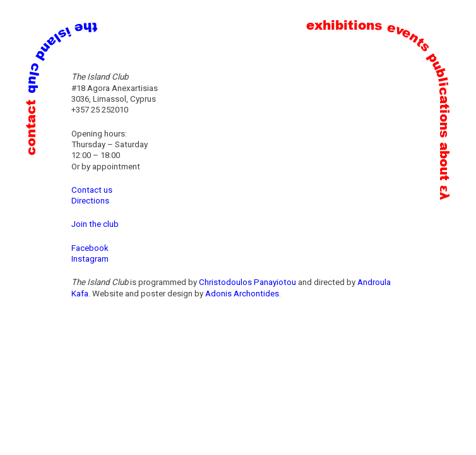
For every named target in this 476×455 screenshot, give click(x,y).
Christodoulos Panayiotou (247, 282)
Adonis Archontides (242, 294)
